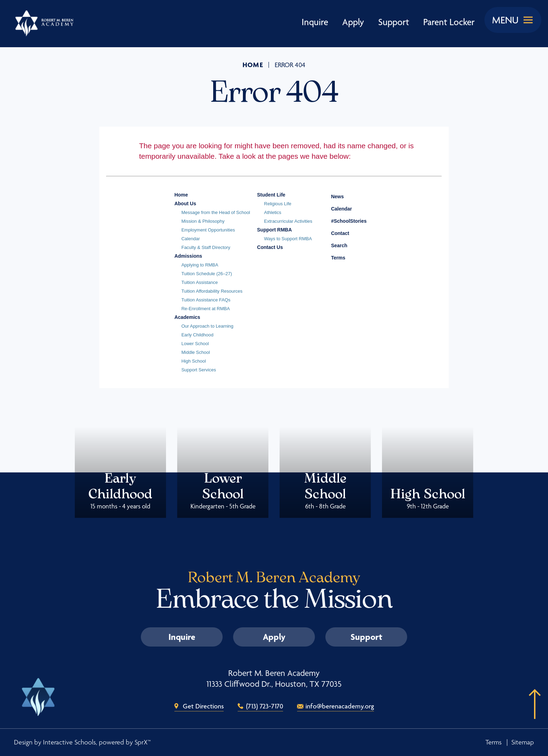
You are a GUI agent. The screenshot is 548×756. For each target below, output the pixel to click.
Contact (335, 233)
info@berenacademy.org (340, 706)
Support (394, 22)
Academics (187, 317)
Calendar (191, 239)
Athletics (273, 212)
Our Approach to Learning (207, 326)
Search (334, 244)
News (332, 195)
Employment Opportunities (208, 230)
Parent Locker (449, 22)
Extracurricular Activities (288, 221)
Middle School (196, 352)
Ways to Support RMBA (288, 239)
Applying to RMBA (200, 265)
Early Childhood (197, 335)
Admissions (188, 256)
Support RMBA (275, 230)
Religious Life (278, 204)
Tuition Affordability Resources (212, 291)
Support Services (199, 370)
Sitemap (523, 742)
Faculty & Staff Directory (206, 247)
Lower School (195, 344)
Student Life (271, 195)
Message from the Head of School (216, 212)
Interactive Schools (69, 742)
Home (253, 65)
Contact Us (270, 247)
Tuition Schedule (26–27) (207, 274)
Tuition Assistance (200, 282)
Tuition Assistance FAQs (206, 300)
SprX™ (143, 742)
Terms (334, 257)
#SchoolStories (344, 221)
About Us (185, 204)
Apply (353, 22)
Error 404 (290, 65)
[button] (532, 715)
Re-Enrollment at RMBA (206, 309)
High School (194, 361)
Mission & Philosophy (203, 221)
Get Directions (203, 706)
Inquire (315, 22)
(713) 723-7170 (265, 706)
